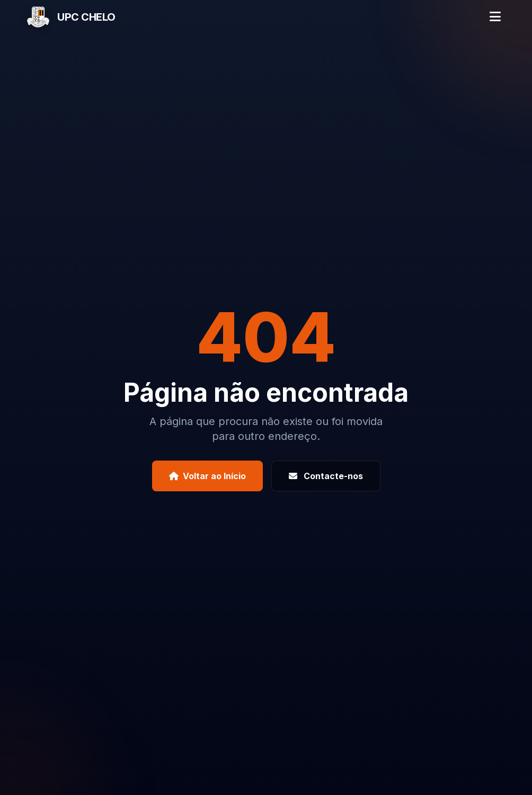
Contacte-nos (326, 476)
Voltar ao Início (207, 476)
